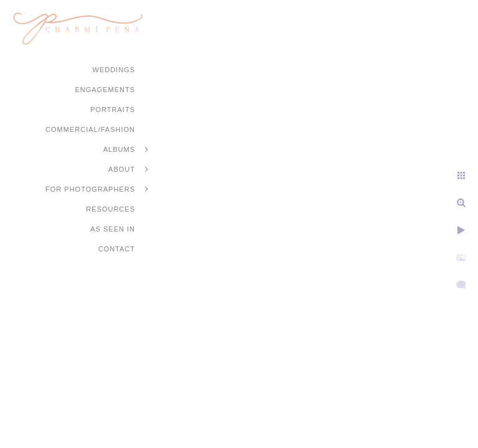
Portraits (113, 110)
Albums (119, 149)
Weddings (114, 70)
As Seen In (113, 229)
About (122, 169)
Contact (117, 249)
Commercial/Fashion (90, 129)
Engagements (105, 90)
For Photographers (90, 189)
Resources (110, 209)
